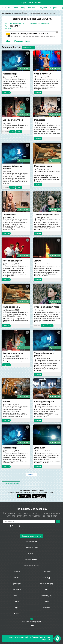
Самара (17, 602)
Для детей (43, 8)
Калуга (16, 614)
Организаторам (31, 542)
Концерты (32, 8)
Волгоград (17, 572)
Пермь (16, 596)
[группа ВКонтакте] (32, 620)
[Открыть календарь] (3, 3)
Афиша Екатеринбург (32, 3)
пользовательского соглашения (42, 526)
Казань (16, 578)
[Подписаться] (58, 522)
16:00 (12, 132)
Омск (46, 590)
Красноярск (17, 584)
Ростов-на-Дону (46, 596)
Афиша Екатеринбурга (11, 13)
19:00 (19, 132)
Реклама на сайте (31, 547)
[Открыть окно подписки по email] (58, 639)
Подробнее (6, 93)
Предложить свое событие (31, 536)
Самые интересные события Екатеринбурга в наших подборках (30, 638)
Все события (6, 8)
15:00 (44, 326)
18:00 (50, 326)
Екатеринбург (46, 572)
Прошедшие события (22, 41)
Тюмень (46, 602)
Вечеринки (54, 8)
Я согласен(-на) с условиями (32, 526)
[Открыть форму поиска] (60, 3)
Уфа (17, 608)
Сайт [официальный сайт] (8, 29)
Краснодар (46, 578)
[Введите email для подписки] (29, 522)
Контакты (31, 554)
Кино (16, 8)
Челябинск (46, 608)
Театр (23, 8)
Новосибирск (17, 590)
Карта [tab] (9, 41)
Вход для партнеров (32, 559)
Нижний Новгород (46, 584)
